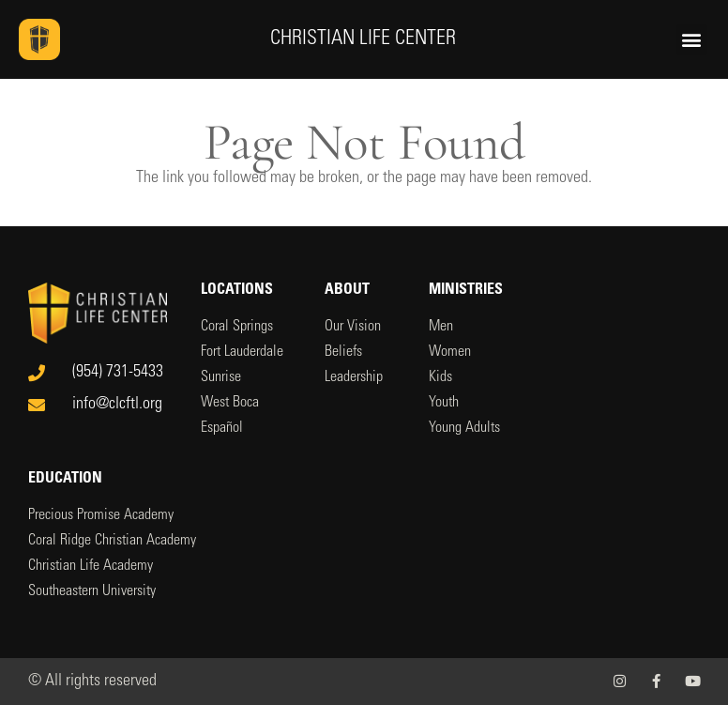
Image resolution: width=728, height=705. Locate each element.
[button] (692, 40)
